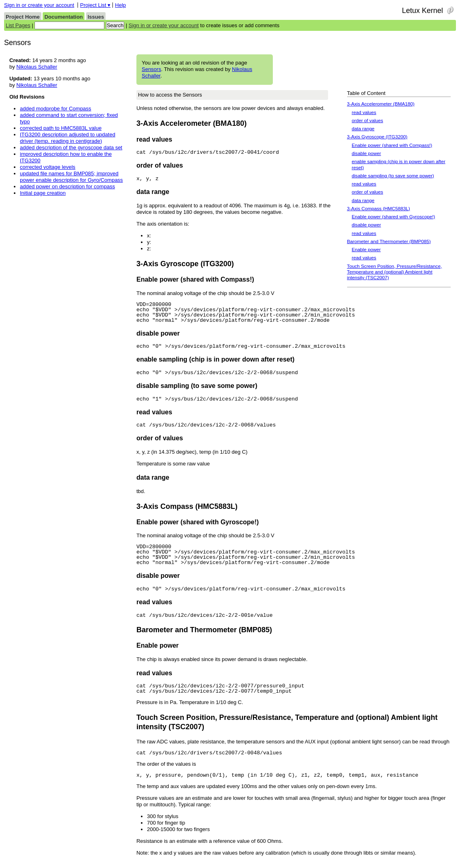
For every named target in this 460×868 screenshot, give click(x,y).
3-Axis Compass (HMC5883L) (379, 208)
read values (364, 112)
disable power (366, 153)
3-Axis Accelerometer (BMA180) (381, 104)
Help (120, 5)
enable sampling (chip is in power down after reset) (398, 164)
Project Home (23, 17)
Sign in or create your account (39, 5)
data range (363, 128)
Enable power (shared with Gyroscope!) (393, 216)
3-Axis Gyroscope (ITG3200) (377, 137)
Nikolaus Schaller (37, 67)
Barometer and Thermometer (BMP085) (389, 241)
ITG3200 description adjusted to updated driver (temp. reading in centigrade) (68, 138)
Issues (96, 17)
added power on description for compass (67, 186)
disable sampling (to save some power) (393, 176)
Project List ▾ (95, 5)
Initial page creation (43, 193)
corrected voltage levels (48, 167)
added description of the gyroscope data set (71, 148)
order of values (367, 120)
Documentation (64, 17)
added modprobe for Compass (56, 109)
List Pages (18, 25)
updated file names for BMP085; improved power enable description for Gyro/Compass (71, 177)
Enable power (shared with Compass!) (392, 145)
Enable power (366, 249)
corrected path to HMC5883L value (61, 128)
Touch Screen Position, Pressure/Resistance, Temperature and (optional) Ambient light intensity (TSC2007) (395, 272)
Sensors (151, 69)
